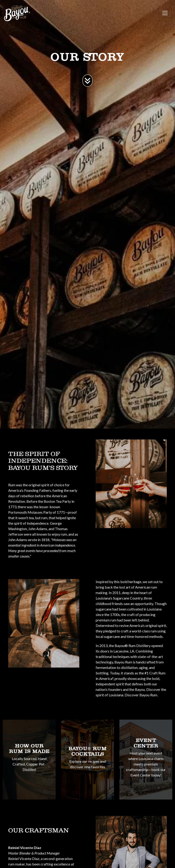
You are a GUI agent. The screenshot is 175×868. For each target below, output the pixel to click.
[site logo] (17, 13)
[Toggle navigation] (165, 13)
